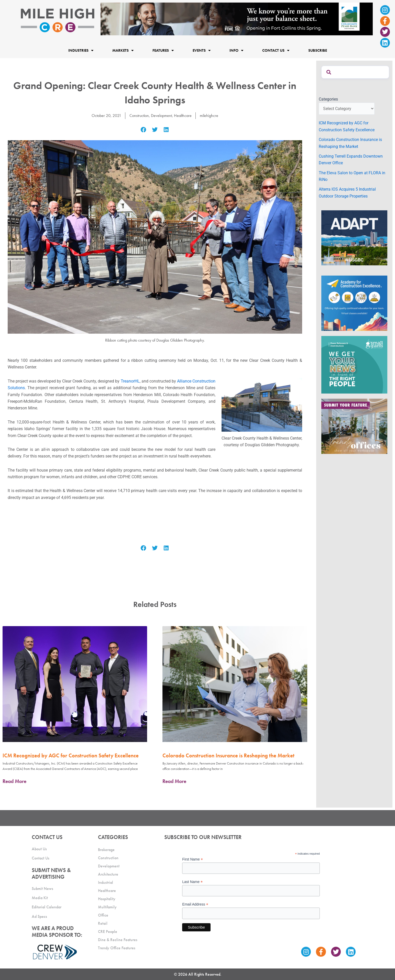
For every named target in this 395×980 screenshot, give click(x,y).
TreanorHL (130, 381)
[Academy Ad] (354, 303)
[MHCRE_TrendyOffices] (354, 426)
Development (161, 116)
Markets (123, 50)
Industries (81, 50)
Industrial (106, 882)
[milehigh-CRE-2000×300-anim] (237, 19)
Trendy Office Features (117, 948)
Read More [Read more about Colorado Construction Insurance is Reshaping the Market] (174, 781)
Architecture (108, 874)
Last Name (192, 882)
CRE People (108, 932)
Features (163, 50)
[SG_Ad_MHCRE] (354, 364)
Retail (103, 923)
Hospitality (107, 899)
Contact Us (276, 50)
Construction (139, 116)
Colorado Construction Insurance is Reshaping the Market (228, 755)
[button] (144, 130)
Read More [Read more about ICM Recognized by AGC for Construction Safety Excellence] (14, 781)
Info (236, 50)
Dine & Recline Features (118, 940)
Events (202, 50)
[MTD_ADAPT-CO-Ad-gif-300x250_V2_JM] (354, 238)
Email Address (195, 904)
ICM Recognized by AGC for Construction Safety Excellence (71, 755)
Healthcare (183, 116)
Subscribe (318, 50)
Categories (328, 99)
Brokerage (106, 850)
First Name (193, 859)
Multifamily (107, 907)
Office (103, 915)
